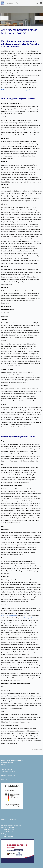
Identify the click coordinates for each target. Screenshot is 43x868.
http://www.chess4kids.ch (9, 615)
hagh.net (4, 780)
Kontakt (4, 820)
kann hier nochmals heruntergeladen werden (19, 90)
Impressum (13, 820)
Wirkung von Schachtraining (32, 618)
